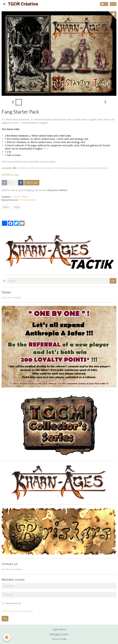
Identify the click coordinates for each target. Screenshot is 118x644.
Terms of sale (59, 639)
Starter (6, 207)
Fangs (17, 207)
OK (113, 281)
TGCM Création (21, 197)
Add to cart (32, 183)
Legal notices (59, 629)
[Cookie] (7, 637)
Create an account (10, 611)
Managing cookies (59, 634)
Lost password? (26, 611)
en (112, 4)
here (45, 149)
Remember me (11, 603)
